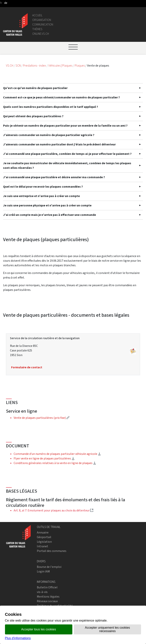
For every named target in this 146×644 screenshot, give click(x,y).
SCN (18, 66)
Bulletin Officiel (47, 587)
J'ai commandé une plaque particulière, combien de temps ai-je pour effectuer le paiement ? (67, 154)
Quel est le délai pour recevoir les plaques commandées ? (43, 187)
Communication (43, 24)
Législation (44, 542)
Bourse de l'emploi (49, 567)
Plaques (80, 66)
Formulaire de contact (27, 367)
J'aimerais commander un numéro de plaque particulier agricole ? (49, 135)
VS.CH (10, 66)
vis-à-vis (42, 592)
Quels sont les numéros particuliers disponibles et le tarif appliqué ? (51, 107)
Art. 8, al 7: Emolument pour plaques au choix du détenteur (53, 510)
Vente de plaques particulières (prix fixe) (42, 418)
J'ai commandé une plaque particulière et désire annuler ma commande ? (54, 177)
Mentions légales (48, 597)
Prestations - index (35, 66)
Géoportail (44, 537)
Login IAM (43, 571)
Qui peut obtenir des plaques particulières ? (33, 116)
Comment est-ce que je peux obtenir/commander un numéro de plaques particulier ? (61, 97)
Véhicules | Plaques (61, 66)
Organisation (42, 20)
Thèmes (37, 29)
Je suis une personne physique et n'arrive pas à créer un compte (47, 205)
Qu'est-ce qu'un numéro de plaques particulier (35, 88)
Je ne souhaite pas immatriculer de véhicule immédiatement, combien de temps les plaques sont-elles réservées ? (67, 165)
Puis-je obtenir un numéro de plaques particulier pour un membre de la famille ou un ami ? (65, 126)
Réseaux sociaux (47, 601)
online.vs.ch (41, 34)
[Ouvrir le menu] (73, 47)
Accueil (37, 15)
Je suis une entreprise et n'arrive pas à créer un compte (41, 196)
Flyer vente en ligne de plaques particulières (44, 458)
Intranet (42, 546)
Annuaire (43, 532)
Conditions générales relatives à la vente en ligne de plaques (55, 463)
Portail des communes (52, 551)
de (6, 3)
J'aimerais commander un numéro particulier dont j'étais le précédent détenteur (59, 144)
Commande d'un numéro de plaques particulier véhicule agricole (57, 454)
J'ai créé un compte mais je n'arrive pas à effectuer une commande (49, 215)
